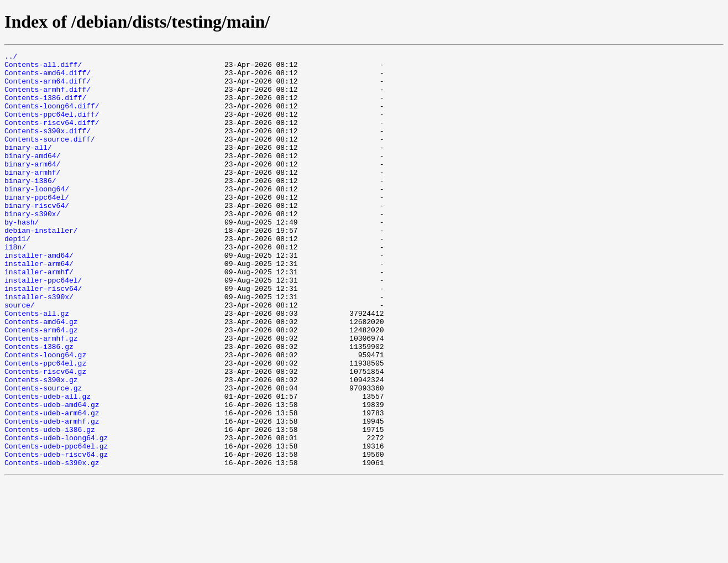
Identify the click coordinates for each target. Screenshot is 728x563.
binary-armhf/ (32, 197)
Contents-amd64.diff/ (48, 77)
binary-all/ (28, 167)
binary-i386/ (30, 207)
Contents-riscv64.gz (45, 436)
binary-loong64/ (37, 217)
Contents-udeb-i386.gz (50, 505)
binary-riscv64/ (37, 237)
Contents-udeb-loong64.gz (56, 515)
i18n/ (15, 286)
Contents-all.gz (37, 366)
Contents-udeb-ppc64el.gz (56, 525)
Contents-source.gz (43, 456)
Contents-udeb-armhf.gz (52, 496)
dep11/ (17, 277)
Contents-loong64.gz (45, 416)
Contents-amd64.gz (41, 376)
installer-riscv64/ (43, 336)
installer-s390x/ (39, 346)
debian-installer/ (41, 267)
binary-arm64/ (32, 187)
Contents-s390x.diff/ (48, 147)
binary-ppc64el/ (37, 227)
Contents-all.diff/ (43, 67)
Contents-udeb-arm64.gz (52, 486)
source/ (20, 356)
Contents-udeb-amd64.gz (52, 476)
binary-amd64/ (32, 177)
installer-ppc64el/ (43, 326)
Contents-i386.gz (39, 406)
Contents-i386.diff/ (45, 107)
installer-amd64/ (39, 296)
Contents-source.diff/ (50, 157)
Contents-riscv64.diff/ (52, 137)
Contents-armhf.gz (41, 396)
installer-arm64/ (39, 306)
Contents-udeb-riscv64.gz (56, 535)
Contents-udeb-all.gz (48, 466)
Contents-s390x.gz (41, 446)
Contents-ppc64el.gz (45, 426)
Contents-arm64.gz (41, 386)
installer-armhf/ (39, 316)
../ (11, 58)
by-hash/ (22, 257)
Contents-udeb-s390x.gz (52, 545)
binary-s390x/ (32, 247)
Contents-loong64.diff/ (52, 117)
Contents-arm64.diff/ (48, 87)
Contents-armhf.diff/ (48, 97)
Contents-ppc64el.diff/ (52, 127)
